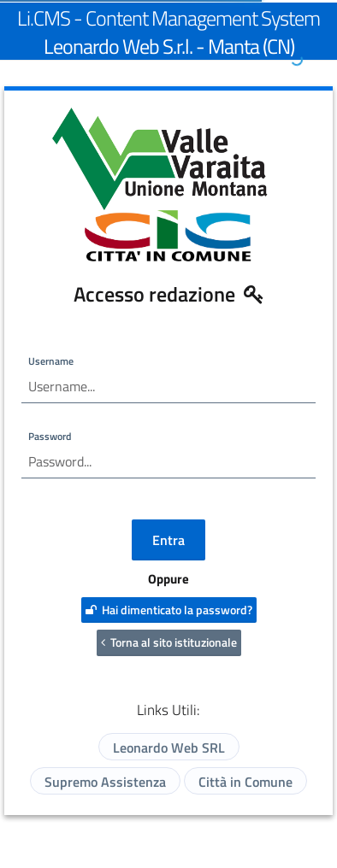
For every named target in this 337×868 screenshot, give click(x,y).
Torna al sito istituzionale (169, 642)
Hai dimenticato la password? (169, 610)
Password (50, 436)
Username (51, 361)
